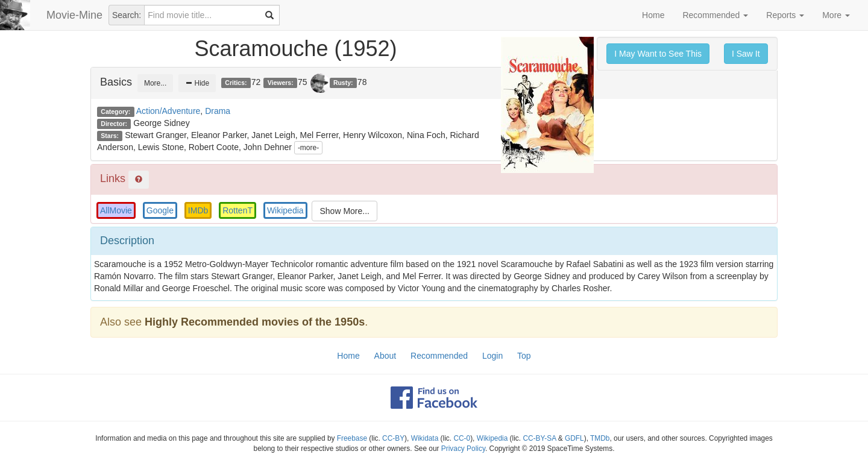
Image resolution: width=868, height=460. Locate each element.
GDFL (574, 438)
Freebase (352, 438)
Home (653, 15)
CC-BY (393, 438)
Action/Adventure (168, 111)
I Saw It (746, 54)
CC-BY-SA (539, 438)
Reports (785, 15)
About (385, 356)
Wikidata (425, 438)
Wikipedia (285, 210)
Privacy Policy (463, 449)
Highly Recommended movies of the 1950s (255, 322)
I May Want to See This (658, 54)
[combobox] (212, 15)
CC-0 (462, 438)
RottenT (237, 210)
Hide (197, 83)
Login (492, 356)
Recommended (715, 15)
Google (160, 210)
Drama (218, 111)
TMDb (600, 438)
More (836, 15)
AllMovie (116, 210)
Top (524, 356)
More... (155, 83)
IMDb (198, 210)
